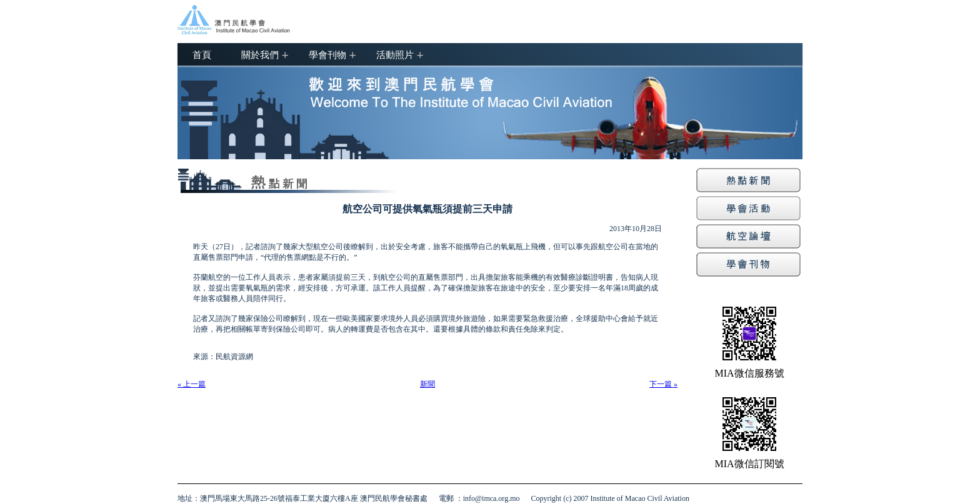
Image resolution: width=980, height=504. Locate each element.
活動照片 (395, 54)
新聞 (427, 384)
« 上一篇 (192, 384)
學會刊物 (327, 54)
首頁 (202, 54)
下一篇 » (663, 384)
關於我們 (260, 54)
